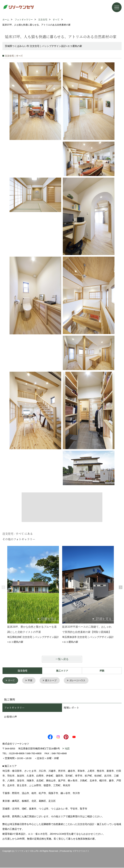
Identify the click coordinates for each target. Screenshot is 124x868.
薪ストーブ (53, 681)
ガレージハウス (80, 681)
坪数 (102, 671)
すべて (12, 681)
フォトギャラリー (14, 708)
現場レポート (71, 708)
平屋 (31, 681)
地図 (67, 749)
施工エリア (62, 671)
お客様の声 (10, 717)
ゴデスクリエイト (81, 851)
